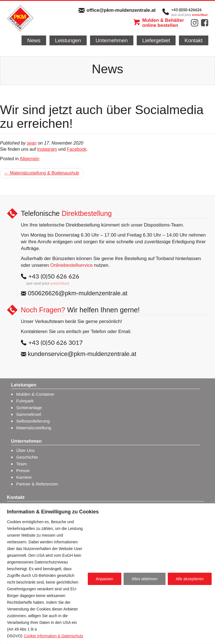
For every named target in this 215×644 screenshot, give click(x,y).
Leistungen (68, 40)
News (34, 40)
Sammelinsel (29, 414)
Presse (23, 470)
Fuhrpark (25, 401)
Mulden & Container (35, 394)
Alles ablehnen (145, 579)
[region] (108, 574)
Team (22, 464)
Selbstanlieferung (33, 421)
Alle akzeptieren (190, 579)
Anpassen (105, 579)
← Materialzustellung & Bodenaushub (42, 173)
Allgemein (29, 159)
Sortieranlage (29, 408)
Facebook (77, 149)
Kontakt (193, 40)
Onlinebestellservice (71, 265)
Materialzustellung (34, 428)
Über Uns (25, 450)
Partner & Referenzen (37, 484)
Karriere (24, 477)
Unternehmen (112, 40)
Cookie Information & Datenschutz (53, 636)
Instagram (47, 149)
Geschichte (27, 457)
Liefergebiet (156, 40)
